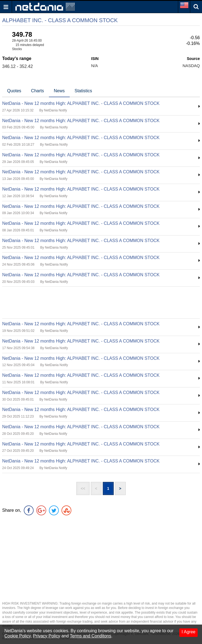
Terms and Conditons (91, 636)
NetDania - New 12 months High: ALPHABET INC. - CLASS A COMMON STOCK (81, 103)
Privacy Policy (47, 636)
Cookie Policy (17, 636)
